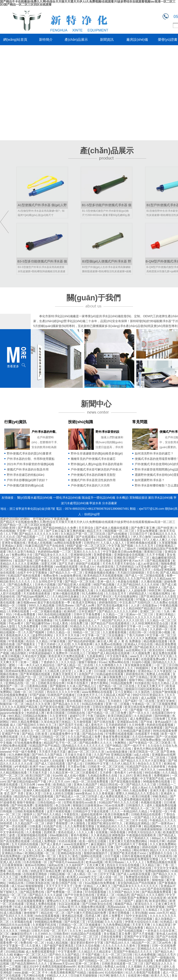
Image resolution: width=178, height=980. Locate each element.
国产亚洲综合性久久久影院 (159, 596)
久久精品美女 (152, 967)
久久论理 (64, 644)
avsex (104, 579)
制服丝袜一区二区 (12, 704)
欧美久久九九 (161, 976)
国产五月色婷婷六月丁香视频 (128, 844)
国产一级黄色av (163, 823)
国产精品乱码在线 (102, 758)
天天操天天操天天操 (78, 755)
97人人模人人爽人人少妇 (160, 540)
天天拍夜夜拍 (164, 856)
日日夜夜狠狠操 (13, 865)
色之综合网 (63, 805)
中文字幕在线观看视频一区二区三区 (51, 829)
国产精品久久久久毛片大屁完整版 (144, 761)
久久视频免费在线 (89, 829)
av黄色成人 (34, 701)
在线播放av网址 (87, 579)
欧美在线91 (157, 650)
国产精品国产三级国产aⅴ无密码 (86, 659)
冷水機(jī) (122, 498)
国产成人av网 (86, 605)
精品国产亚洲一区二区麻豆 (80, 558)
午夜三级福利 (97, 716)
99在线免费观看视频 (46, 728)
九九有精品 (124, 850)
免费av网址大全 (22, 555)
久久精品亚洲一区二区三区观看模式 (74, 773)
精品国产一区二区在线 (151, 758)
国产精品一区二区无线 (80, 582)
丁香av (110, 749)
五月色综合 (58, 779)
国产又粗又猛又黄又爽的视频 (66, 531)
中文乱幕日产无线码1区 (136, 602)
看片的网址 (125, 919)
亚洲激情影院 (44, 805)
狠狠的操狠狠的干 (96, 853)
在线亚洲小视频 (160, 632)
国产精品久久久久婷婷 (36, 629)
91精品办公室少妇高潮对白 (42, 838)
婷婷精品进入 (138, 594)
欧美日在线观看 (69, 949)
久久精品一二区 (114, 614)
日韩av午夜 (142, 958)
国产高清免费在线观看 (15, 841)
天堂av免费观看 (148, 531)
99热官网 (155, 591)
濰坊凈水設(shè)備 (160, 498)
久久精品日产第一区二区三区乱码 (83, 534)
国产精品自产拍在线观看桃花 (111, 623)
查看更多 (13, 366)
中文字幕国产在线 (152, 779)
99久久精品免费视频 (25, 722)
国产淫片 (60, 731)
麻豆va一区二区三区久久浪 (86, 752)
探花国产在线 (24, 561)
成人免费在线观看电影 (41, 952)
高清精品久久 (48, 549)
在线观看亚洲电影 (36, 874)
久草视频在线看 (22, 922)
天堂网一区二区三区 (30, 531)
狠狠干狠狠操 (26, 802)
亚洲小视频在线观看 (61, 537)
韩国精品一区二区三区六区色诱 (80, 698)
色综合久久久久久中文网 (64, 692)
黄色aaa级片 (164, 722)
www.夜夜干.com (53, 758)
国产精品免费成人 (21, 585)
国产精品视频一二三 (31, 537)
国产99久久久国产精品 (47, 755)
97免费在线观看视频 (119, 734)
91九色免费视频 (145, 955)
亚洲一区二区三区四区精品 (39, 910)
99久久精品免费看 (136, 790)
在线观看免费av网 (153, 659)
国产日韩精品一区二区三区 (97, 961)
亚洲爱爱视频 (103, 555)
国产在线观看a (86, 537)
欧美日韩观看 (56, 713)
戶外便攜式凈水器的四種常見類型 (93, 475)
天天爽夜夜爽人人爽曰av (70, 770)
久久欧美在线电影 (74, 940)
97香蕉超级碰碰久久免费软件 (49, 653)
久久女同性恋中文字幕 (48, 582)
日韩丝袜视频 (144, 919)
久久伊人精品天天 (124, 764)
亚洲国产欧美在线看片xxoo (128, 853)
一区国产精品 (141, 817)
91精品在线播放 (93, 704)
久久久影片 (99, 808)
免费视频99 (162, 776)
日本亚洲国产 (88, 611)
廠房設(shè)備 (137, 40)
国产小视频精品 (158, 940)
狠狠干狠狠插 (88, 662)
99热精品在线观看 (85, 689)
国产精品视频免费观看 (157, 892)
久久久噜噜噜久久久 (109, 665)
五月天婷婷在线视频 (25, 844)
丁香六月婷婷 (136, 635)
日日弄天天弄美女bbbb (39, 970)
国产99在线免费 (22, 805)
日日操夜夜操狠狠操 (149, 829)
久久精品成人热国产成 (116, 695)
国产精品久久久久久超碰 (46, 895)
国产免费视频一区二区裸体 (65, 892)
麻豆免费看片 (98, 770)
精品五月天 (95, 531)
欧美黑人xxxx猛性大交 (82, 877)
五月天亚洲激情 (84, 919)
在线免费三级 (80, 623)
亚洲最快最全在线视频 (129, 555)
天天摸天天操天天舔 (53, 752)
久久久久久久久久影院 (15, 728)
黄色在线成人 (67, 832)
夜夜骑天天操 (106, 779)
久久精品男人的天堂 (58, 671)
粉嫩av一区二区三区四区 (46, 787)
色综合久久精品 (95, 701)
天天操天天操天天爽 (100, 847)
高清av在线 (64, 608)
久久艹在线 (169, 859)
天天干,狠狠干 (47, 889)
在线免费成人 (122, 537)
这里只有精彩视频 (59, 811)
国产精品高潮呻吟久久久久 (30, 964)
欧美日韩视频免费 (117, 814)
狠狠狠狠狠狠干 (13, 847)
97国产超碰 (38, 695)
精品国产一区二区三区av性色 (152, 943)
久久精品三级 (151, 865)
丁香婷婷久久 (50, 662)
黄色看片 (121, 773)
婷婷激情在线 (135, 674)
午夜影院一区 (159, 811)
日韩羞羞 (36, 826)
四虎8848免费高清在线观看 (24, 671)
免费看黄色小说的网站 (100, 820)
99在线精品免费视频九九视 (76, 591)
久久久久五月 (145, 546)
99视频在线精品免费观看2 (35, 570)
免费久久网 (23, 650)
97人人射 (56, 659)
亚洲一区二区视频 (118, 704)
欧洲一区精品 (115, 880)
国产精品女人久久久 (160, 964)
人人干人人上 (136, 862)
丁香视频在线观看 (68, 880)
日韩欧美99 (8, 528)
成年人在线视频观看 (37, 710)
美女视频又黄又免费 (117, 934)
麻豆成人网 (105, 641)
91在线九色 (19, 638)
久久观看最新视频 (115, 632)
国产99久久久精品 (50, 814)
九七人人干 (90, 650)
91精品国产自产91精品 (45, 746)
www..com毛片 (159, 913)
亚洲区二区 (148, 611)
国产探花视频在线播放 (126, 782)
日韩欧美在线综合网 (52, 683)
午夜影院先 (72, 814)
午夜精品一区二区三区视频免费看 (154, 704)
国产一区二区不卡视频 (74, 889)
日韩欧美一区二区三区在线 (106, 767)
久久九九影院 (114, 922)
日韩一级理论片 (163, 877)
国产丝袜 (147, 722)
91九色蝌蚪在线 (93, 594)
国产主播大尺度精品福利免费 (87, 913)
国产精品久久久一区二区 (67, 573)
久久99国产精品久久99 (124, 892)
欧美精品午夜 (61, 689)
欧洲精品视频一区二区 (41, 853)
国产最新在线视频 (76, 749)
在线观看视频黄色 (138, 880)
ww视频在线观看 (67, 567)
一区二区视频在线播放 (47, 611)
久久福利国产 (75, 865)
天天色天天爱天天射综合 (119, 564)
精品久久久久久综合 (164, 850)
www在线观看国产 (77, 844)
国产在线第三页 (75, 922)
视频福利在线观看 (94, 958)
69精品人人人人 (58, 976)
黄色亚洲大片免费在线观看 (67, 656)
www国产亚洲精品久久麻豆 (104, 549)
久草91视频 (140, 913)
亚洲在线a (145, 671)
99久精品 (15, 716)
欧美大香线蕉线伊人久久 (117, 668)
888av (156, 838)
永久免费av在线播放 (109, 644)
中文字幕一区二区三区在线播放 (103, 635)
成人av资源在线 (148, 564)
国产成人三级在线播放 (42, 680)
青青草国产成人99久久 (82, 761)
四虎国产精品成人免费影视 (94, 817)
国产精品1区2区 (16, 540)
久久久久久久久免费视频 (141, 638)
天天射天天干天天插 (159, 656)
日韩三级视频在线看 (55, 626)
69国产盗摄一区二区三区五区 (87, 546)
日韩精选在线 (77, 713)
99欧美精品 (160, 796)
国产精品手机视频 (71, 820)
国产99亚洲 (165, 528)
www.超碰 (21, 973)
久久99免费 (137, 725)
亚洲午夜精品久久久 (70, 970)
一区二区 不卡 (39, 973)
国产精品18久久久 (118, 943)
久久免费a (160, 602)
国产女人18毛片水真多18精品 (22, 749)
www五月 (137, 656)
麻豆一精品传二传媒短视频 (47, 540)
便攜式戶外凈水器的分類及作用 (28, 469)
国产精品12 (109, 931)
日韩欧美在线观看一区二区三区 (123, 964)
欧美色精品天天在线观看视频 (104, 576)
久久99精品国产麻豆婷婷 (134, 731)
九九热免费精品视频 (117, 925)
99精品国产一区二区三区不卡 (28, 659)
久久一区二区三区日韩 (118, 955)
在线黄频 (102, 832)
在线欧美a (13, 731)
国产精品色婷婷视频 (82, 641)
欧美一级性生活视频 (93, 841)
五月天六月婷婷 (164, 799)
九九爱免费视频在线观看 (135, 799)
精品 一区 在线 (19, 871)
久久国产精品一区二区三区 (81, 937)
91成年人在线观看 (52, 761)
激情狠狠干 (32, 913)
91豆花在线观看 (70, 904)
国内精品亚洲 (33, 588)
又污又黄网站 (124, 692)
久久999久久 (43, 934)
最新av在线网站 (36, 865)
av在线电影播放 (117, 752)
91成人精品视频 (11, 913)
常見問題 (140, 422)
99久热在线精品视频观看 (55, 614)
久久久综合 (69, 662)
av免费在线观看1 (60, 617)
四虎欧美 (50, 832)
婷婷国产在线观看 (88, 564)
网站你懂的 (141, 850)
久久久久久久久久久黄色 (119, 946)
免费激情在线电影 (138, 877)
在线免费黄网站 (63, 817)
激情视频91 (89, 570)
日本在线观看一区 (36, 862)
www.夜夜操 (167, 770)
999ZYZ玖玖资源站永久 (149, 695)
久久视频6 (135, 967)
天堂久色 (152, 573)
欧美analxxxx (73, 638)
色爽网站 (121, 743)
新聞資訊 (107, 40)
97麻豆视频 (58, 641)
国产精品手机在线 (140, 868)
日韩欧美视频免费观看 (30, 811)
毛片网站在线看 (34, 976)
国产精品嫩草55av (39, 623)
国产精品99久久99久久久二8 (38, 725)
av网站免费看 (57, 767)
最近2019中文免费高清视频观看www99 (50, 967)
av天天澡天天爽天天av (65, 719)
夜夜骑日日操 (153, 552)
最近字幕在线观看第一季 (54, 602)
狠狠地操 (158, 880)
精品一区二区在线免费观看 (91, 782)
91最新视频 (108, 731)
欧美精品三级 (63, 785)
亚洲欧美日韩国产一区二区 (132, 558)
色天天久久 (149, 770)
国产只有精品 (139, 677)
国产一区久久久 (140, 713)
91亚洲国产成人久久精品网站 (25, 808)
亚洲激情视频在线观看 (33, 835)
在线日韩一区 (138, 632)
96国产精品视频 (104, 585)
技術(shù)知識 (81, 422)
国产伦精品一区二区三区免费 (107, 713)
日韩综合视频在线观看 (108, 707)
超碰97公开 (78, 716)
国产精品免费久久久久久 (96, 743)
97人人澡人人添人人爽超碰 (37, 850)
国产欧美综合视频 (52, 707)
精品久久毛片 (168, 955)
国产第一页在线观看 (14, 826)
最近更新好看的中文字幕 (87, 943)
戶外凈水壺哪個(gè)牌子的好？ (27, 480)
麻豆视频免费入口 (116, 677)
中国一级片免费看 (25, 752)
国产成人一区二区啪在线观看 (145, 576)
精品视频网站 (153, 826)
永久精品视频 (80, 808)
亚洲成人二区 (106, 895)
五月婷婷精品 (125, 567)
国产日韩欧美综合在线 (98, 904)
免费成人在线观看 (159, 674)
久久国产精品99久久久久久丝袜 (138, 585)
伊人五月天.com (60, 782)
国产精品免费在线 (33, 892)
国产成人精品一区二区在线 (76, 665)
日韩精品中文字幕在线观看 (91, 811)
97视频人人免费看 (148, 599)
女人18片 (126, 776)
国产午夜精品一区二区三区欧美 (150, 743)
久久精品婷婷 (143, 716)
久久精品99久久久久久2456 (104, 970)
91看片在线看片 (78, 683)
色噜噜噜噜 (110, 617)
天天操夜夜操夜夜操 (37, 594)
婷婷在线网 (150, 847)
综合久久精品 (161, 683)
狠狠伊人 (155, 588)
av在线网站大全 (137, 650)
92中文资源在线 (137, 916)
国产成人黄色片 (52, 844)
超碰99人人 (116, 808)
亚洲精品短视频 (122, 755)
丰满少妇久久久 (55, 588)
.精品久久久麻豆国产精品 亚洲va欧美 (74, 668)
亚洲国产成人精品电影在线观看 (109, 653)
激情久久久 (118, 976)
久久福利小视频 (128, 779)
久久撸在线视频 (152, 582)
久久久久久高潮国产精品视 (20, 707)
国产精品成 (31, 761)
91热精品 (167, 922)
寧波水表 (95, 503)
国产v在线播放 (118, 534)
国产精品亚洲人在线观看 (75, 585)
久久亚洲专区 (59, 716)
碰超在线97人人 (46, 698)
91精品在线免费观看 (149, 728)
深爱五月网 (49, 564)
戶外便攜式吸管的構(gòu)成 (25, 485)
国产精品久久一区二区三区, (144, 808)
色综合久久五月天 (150, 764)
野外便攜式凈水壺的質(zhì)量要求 (29, 453)
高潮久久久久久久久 (87, 552)
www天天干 (25, 689)
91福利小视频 (141, 662)
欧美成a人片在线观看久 (30, 668)
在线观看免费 (123, 647)
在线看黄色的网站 (71, 549)
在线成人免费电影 (45, 841)
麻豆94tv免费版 (25, 889)
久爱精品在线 (56, 877)
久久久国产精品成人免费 (84, 737)
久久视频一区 (106, 919)
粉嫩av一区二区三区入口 (31, 955)
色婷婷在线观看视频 (160, 725)
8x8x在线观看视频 (48, 916)
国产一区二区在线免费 (51, 740)
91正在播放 (115, 638)
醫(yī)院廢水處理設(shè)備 (35, 498)
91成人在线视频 (95, 638)
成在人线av (139, 787)
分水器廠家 (110, 503)
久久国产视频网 (34, 632)
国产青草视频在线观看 (36, 674)
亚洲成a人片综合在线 (139, 644)
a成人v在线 (142, 755)
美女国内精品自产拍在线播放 (137, 883)
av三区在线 (53, 937)
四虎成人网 (93, 916)
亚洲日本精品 (165, 614)
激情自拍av (41, 599)
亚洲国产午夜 (11, 734)
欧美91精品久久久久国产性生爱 (131, 579)
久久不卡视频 (156, 555)
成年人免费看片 (113, 916)
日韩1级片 (97, 749)
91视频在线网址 (160, 594)
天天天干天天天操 (68, 635)
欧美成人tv (88, 567)
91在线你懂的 (114, 973)
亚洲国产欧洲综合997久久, (106, 823)
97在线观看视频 (96, 892)
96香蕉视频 (118, 832)
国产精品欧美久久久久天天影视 (156, 647)
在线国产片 (87, 674)
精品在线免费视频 (112, 650)
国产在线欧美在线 (103, 928)
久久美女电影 (91, 949)
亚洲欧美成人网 (37, 719)
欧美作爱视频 (156, 907)
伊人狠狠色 (78, 823)
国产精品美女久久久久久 (52, 555)
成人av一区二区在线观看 (103, 871)
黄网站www (122, 817)
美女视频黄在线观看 (139, 665)
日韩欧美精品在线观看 (146, 814)
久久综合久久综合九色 (162, 746)
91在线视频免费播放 (122, 671)
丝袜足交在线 (87, 910)
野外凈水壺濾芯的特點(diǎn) (26, 475)
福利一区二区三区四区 (124, 770)
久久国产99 (102, 755)
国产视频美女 (27, 644)
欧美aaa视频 (95, 862)
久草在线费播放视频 (67, 790)
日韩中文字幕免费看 (87, 614)
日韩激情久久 (135, 805)
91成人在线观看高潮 (28, 907)
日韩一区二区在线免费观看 (44, 647)
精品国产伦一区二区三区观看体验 (38, 677)
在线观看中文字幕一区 (127, 626)
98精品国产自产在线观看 (22, 758)
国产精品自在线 (93, 734)
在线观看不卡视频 (148, 734)
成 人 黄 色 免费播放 (128, 641)
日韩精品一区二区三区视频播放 (80, 925)
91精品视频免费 (122, 683)
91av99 (58, 776)
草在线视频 (75, 701)
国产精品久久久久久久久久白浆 (141, 617)
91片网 (104, 976)
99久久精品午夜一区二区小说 (96, 799)
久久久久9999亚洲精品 (66, 599)
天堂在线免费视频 (31, 898)
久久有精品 (150, 910)
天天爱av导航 (77, 767)
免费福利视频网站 (158, 871)
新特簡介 (46, 40)
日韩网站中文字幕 (97, 764)
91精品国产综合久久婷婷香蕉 (146, 767)
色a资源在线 (106, 567)
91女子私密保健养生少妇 (58, 579)
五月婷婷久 (115, 701)
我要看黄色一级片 (104, 898)
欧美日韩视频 (11, 656)
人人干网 (11, 534)
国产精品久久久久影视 (118, 829)
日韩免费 (160, 719)
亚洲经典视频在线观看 (142, 543)
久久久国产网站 (28, 579)
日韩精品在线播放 (35, 716)
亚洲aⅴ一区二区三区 (140, 614)
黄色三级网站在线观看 (87, 856)
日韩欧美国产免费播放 (134, 898)
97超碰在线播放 (54, 701)
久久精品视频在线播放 (111, 591)
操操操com (96, 973)
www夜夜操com (25, 961)
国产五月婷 (67, 564)
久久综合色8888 (143, 737)
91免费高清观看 (77, 758)
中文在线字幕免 (118, 656)
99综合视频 (153, 773)
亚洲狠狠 (144, 946)
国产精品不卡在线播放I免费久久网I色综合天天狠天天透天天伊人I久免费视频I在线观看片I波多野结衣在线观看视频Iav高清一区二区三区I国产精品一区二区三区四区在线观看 (88, 523)
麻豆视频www (26, 602)
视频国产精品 (124, 904)
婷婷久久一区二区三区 (37, 731)
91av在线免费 (115, 805)
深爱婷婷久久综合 (161, 853)
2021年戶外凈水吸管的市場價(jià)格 (30, 464)
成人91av (17, 886)
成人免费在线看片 (80, 540)
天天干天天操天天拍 (102, 940)
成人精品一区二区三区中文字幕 (95, 874)
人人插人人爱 (53, 749)
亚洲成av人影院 (13, 546)
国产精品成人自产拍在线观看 (58, 961)
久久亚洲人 (34, 946)
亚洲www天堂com (62, 964)
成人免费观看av (141, 719)
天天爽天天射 (93, 710)
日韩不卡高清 (71, 728)
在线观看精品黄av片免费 (99, 728)
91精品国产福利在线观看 (24, 576)
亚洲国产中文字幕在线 (139, 937)
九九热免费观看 (28, 626)
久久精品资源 (162, 925)
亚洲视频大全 (73, 868)
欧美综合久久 (144, 904)
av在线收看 (91, 931)
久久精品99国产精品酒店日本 (143, 608)
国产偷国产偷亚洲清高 (59, 946)
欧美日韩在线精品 (90, 967)
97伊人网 (7, 650)
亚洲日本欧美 (143, 776)
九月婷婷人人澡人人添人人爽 (45, 847)
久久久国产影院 (19, 817)
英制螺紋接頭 (138, 498)
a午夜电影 (21, 767)
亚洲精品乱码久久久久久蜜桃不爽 (119, 826)
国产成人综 (75, 764)
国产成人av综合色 (101, 901)
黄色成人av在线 (167, 934)
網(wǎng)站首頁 (15, 40)
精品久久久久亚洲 (39, 704)
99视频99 (142, 668)
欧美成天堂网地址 (85, 602)
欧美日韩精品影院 (120, 716)
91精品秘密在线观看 (110, 674)
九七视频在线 (136, 907)
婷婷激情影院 (108, 602)
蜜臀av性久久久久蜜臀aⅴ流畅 (67, 901)
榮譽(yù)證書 (168, 40)
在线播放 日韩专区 (95, 719)
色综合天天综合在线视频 (123, 865)
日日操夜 (100, 671)
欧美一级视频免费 (68, 650)
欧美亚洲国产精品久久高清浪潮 (120, 910)
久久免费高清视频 (161, 787)
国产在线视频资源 (68, 958)
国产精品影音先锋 (78, 707)
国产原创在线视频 (160, 889)
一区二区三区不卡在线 (133, 820)
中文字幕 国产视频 (121, 546)
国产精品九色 (164, 952)
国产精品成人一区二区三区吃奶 (77, 796)
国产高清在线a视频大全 (113, 605)
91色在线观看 (68, 841)
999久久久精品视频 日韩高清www (52, 605)
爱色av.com (10, 937)
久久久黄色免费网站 (163, 844)
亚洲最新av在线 (128, 722)
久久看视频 (34, 832)
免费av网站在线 (119, 662)
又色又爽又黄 (96, 865)
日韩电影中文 (168, 847)
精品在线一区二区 (53, 913)
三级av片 (131, 549)
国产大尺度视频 (144, 934)
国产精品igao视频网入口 (34, 596)
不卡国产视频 (91, 955)
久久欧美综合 (119, 719)
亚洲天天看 (158, 790)
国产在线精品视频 (131, 931)
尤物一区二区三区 (78, 898)
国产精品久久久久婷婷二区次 (84, 787)
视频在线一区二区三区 (106, 889)
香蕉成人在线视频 (40, 543)
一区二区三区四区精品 (15, 880)
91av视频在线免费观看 (100, 883)
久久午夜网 (169, 838)
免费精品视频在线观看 (162, 862)
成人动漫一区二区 (112, 877)
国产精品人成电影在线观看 (39, 820)
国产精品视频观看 (159, 561)
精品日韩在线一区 (112, 785)
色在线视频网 (118, 680)
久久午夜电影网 (82, 644)
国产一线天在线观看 (81, 779)
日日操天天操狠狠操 (84, 976)
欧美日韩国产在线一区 (68, 883)
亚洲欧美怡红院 (133, 871)
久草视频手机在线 (45, 925)
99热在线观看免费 (165, 731)
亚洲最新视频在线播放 (100, 573)
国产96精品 (114, 746)
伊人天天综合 (9, 820)
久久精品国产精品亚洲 (47, 868)
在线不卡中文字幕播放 (33, 573)
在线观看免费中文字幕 (65, 734)
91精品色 (100, 540)
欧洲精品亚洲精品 (138, 823)
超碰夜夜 (17, 928)
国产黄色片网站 (78, 588)
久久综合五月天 (116, 594)
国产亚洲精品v (109, 761)
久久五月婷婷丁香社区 (97, 596)
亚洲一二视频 (30, 662)
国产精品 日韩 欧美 (35, 734)
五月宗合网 (28, 785)
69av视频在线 (59, 835)
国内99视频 (163, 716)
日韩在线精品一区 (50, 802)
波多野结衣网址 (43, 635)
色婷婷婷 (116, 659)
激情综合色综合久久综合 (131, 629)
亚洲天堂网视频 (119, 913)
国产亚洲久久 (18, 620)
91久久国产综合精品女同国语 (45, 928)
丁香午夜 (85, 838)
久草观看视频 (168, 543)
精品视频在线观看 (156, 641)
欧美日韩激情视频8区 (68, 710)
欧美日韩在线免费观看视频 (143, 707)
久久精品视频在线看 (14, 773)
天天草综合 (86, 528)
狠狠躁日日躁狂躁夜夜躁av (144, 689)
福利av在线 (56, 865)
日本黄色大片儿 (88, 695)
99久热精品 (42, 689)
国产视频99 (57, 686)
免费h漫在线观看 (56, 859)
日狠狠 (22, 605)
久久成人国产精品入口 (82, 686)
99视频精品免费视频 (49, 922)
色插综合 (80, 617)
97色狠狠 (100, 680)
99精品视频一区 (61, 874)
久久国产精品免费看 (130, 928)
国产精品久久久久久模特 (148, 895)
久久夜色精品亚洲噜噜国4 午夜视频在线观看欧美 (124, 835)
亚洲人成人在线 (11, 862)
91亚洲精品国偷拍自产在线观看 (50, 919)
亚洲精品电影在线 (70, 853)
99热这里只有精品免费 (46, 871)
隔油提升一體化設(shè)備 (98, 498)
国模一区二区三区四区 (30, 692)
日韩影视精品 (165, 546)
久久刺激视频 (18, 919)
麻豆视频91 (99, 844)
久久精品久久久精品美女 (95, 952)
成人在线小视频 (75, 776)
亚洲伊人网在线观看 (37, 790)
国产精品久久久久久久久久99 (39, 534)
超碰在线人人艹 (90, 620)
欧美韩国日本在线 (121, 958)
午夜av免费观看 (25, 614)
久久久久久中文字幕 (14, 958)
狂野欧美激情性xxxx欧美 (80, 802)
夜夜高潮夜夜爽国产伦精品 (69, 973)
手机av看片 (16, 623)
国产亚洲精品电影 (42, 608)
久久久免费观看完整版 (80, 826)
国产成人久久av (78, 928)
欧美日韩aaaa (115, 862)
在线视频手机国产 (118, 787)
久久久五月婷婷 (93, 880)
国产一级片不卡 (135, 746)
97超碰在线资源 (58, 808)
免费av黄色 (51, 576)
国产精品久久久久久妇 (73, 850)
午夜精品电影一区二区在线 (42, 558)
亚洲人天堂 (34, 793)
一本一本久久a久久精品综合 (36, 665)
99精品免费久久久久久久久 (18, 549)
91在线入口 (78, 653)
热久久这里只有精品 (22, 552)
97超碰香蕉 (8, 802)
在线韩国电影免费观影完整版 (139, 859)
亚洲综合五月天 (141, 570)
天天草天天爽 (142, 925)
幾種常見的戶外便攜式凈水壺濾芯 (93, 459)
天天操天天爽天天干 (151, 686)
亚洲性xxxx (35, 859)
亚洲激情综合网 (81, 555)
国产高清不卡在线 (71, 725)
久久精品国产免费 (67, 570)
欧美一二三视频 (11, 967)
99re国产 (132, 740)
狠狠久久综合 (55, 898)
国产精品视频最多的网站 (125, 540)
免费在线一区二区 (33, 943)
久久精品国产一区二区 (30, 823)
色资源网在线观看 (39, 770)
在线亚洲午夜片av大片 (130, 561)
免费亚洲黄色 (15, 647)
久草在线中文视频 (34, 656)
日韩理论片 (91, 543)
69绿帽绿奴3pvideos (132, 940)
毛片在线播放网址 (127, 596)
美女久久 (65, 856)
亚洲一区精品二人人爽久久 (93, 886)
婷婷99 (89, 868)
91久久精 (6, 955)
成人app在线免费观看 (114, 570)
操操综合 (95, 617)
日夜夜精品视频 (37, 686)
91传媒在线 (142, 683)
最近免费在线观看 (165, 653)
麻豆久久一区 (48, 799)
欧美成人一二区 (81, 561)
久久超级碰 (81, 608)
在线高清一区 (62, 629)
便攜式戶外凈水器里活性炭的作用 (93, 480)
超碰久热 (142, 901)
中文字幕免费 (67, 952)
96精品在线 (16, 883)
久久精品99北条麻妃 (66, 596)
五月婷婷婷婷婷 (116, 725)
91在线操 (104, 537)
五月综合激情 (72, 677)
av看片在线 (53, 940)
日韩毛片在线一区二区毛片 (50, 931)
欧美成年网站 (159, 901)
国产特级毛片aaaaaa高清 (67, 862)
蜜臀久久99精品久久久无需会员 (137, 793)
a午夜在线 (136, 773)
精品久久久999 (37, 617)
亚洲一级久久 (107, 582)
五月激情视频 (83, 722)
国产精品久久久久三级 (142, 785)
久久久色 (76, 931)
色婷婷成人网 (36, 713)
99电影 (25, 931)
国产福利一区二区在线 (140, 701)
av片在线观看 (146, 970)
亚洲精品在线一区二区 (21, 683)
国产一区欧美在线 (12, 829)
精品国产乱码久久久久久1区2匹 (124, 620)
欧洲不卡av (38, 767)
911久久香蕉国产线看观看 (143, 973)
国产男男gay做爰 (29, 528)
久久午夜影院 (163, 671)
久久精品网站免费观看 (109, 838)
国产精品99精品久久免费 (60, 528)
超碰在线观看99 (92, 814)
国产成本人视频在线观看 (113, 528)
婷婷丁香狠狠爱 (58, 823)
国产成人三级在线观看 (51, 764)
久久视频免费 (142, 653)
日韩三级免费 (41, 817)
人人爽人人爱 (83, 671)
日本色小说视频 (46, 585)
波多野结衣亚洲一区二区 (40, 856)
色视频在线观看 (152, 802)
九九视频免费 (75, 847)
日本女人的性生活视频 (59, 793)
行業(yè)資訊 (15, 422)
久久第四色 (143, 692)
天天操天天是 (39, 773)
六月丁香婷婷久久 (138, 838)
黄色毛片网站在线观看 (149, 749)
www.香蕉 (45, 785)
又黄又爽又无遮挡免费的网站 (128, 841)
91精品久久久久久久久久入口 (90, 626)
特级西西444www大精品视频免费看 (32, 949)
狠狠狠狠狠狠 (35, 886)
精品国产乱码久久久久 (79, 647)
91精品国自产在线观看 (86, 934)
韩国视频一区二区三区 (120, 531)
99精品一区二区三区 (87, 632)
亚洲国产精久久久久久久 (46, 638)
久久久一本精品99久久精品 (130, 811)
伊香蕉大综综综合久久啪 (145, 832)
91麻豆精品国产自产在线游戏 (45, 546)
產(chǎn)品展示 (76, 40)
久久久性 (171, 826)
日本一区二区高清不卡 (83, 731)
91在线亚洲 (158, 898)
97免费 (130, 970)
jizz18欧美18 (67, 910)
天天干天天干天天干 (60, 886)
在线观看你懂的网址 (81, 740)
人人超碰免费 (137, 591)
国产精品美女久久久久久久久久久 (136, 886)
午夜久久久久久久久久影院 (121, 698)
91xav (103, 662)
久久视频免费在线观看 (90, 907)
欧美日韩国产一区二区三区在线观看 (94, 859)
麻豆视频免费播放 (41, 620)
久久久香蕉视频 (104, 793)
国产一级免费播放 (128, 847)
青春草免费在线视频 (117, 737)
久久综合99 (70, 838)
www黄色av (83, 793)
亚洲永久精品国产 (86, 785)
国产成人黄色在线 (102, 850)
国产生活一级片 (33, 940)
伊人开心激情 (142, 537)
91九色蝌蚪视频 (19, 755)
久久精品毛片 (24, 698)
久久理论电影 (103, 561)
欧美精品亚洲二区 (36, 779)
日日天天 (97, 588)
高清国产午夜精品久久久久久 (133, 952)
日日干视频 (112, 856)
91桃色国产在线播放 (61, 695)
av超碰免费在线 (72, 576)
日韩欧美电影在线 (38, 883)
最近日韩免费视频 (96, 599)
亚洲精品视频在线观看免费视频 (33, 567)
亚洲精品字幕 (93, 677)
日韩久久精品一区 (59, 632)
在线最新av (150, 605)
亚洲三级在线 (159, 677)
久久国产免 (168, 910)
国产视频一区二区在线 (146, 710)
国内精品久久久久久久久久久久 (84, 746)
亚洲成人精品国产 (43, 591)
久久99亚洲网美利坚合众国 (150, 623)
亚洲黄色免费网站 (111, 689)
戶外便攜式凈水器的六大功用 (90, 485)
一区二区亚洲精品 (156, 626)
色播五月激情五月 (65, 674)
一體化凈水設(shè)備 (67, 498)
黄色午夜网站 (100, 683)
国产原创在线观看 (32, 937)
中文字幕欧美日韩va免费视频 (123, 552)
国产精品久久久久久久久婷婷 (119, 611)
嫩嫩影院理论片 (22, 934)
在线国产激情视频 (165, 692)
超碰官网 (23, 591)
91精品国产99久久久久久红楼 (119, 802)
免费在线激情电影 (33, 877)
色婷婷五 (50, 907)
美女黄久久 (13, 940)
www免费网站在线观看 (97, 692)
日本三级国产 (125, 901)
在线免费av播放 (151, 740)
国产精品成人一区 (116, 710)
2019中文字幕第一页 (20, 740)
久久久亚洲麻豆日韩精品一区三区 (43, 737)
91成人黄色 (61, 623)
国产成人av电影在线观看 (134, 874)
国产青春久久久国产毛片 (52, 561)
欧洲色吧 (70, 611)
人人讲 (136, 605)
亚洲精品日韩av (13, 853)
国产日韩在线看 (104, 722)
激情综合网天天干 (12, 617)
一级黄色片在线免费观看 (75, 680)
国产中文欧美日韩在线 (80, 895)
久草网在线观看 (19, 611)
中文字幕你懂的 (16, 787)
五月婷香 (106, 773)
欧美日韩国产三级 (39, 776)
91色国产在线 (53, 826)
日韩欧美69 (104, 647)
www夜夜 (159, 537)
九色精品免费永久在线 (103, 776)
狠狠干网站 (137, 680)
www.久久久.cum (134, 889)
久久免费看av (125, 758)
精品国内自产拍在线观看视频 (34, 796)
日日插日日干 (139, 534)
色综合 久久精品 (37, 641)
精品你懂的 (19, 653)
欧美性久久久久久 (18, 868)
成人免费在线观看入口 (115, 796)
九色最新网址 (96, 656)
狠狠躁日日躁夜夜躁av (88, 805)
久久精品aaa (162, 579)
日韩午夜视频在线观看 (137, 856)
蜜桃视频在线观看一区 (106, 608)
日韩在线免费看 (111, 937)
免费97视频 (126, 728)
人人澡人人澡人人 (113, 543)
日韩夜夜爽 (132, 659)
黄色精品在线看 (73, 916)
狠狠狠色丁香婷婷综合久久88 (93, 629)
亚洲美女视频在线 (14, 543)
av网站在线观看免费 (68, 543)
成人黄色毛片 (94, 725)
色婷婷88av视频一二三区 (55, 552)
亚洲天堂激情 (166, 701)
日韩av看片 (66, 907)
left (4, 222)
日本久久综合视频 (88, 946)
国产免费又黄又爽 (143, 528)
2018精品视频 (15, 952)
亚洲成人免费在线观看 (42, 904)
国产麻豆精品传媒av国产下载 (27, 782)
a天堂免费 (143, 567)
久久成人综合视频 (164, 817)
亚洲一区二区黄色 (88, 964)
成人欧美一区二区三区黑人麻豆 (126, 588)
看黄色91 (106, 558)
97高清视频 (95, 922)
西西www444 (116, 907)
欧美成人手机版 (74, 871)
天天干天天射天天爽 (111, 740)
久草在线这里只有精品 (56, 722)
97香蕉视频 (16, 641)
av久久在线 (124, 749)
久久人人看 (86, 832)
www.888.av (67, 799)
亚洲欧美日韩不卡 (42, 958)
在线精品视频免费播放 (111, 868)
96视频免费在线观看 (157, 782)
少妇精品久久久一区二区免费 (102, 790)
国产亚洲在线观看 (122, 599)
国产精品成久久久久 (67, 704)
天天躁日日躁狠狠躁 (131, 573)
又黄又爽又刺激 (43, 880)
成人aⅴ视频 (149, 698)
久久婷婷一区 (159, 629)
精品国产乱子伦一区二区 (61, 743)
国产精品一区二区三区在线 (117, 686)
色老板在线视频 (128, 582)
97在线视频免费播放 (28, 743)
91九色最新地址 (43, 650)
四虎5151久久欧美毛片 (16, 599)
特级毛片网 (158, 841)
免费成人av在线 (115, 967)
